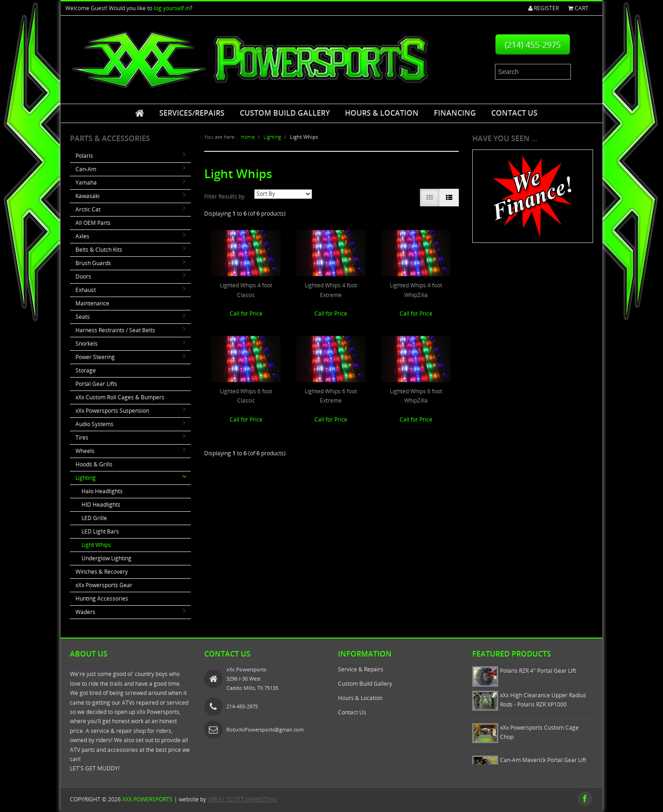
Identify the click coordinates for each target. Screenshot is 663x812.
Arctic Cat (88, 209)
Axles (82, 236)
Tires (82, 437)
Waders (85, 612)
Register (544, 8)
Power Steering (95, 357)
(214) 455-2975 (533, 44)
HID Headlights (101, 505)
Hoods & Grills (94, 464)
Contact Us (514, 113)
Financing (455, 113)
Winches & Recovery (102, 572)
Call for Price (246, 313)
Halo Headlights (102, 491)
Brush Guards (93, 263)
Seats (83, 317)
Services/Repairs (192, 113)
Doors (83, 276)
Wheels (85, 451)
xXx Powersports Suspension (112, 411)
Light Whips (96, 545)
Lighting (86, 478)
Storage (86, 370)
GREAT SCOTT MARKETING (242, 799)
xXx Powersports (147, 799)
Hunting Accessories (102, 598)
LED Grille (94, 518)
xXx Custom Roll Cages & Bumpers (120, 397)
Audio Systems (94, 424)
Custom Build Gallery (285, 113)
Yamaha (86, 183)
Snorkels (87, 344)
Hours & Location (382, 113)
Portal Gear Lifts (96, 384)
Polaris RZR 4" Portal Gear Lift (538, 671)
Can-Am (86, 169)
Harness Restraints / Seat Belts (115, 330)
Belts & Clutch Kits (99, 250)
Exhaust (86, 290)
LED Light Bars (100, 531)
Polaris (84, 156)
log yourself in (172, 8)
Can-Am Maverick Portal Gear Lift (543, 760)
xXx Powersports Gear (104, 585)
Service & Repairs (361, 669)
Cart (578, 8)
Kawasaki (88, 196)
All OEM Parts (93, 223)
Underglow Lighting (106, 558)
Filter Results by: (225, 196)
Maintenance (92, 303)
